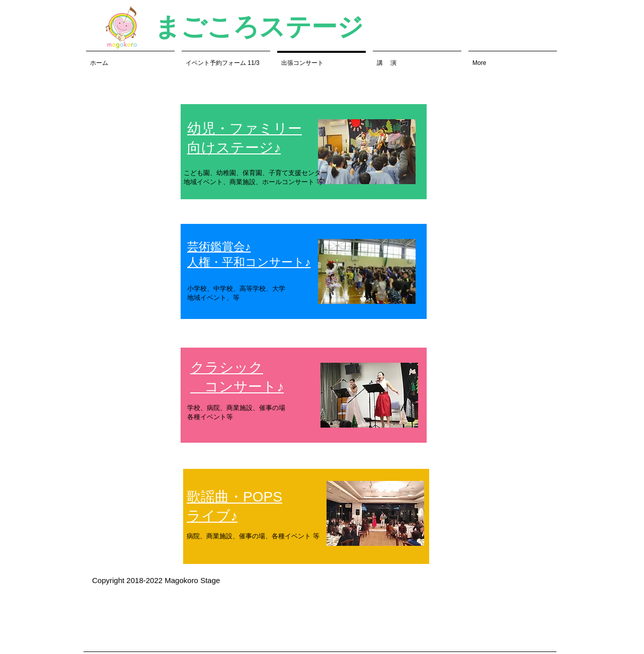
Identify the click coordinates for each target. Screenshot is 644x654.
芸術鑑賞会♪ (219, 247)
